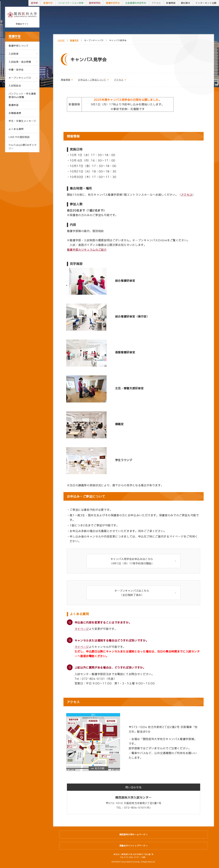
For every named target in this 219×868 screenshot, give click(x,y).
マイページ (82, 631)
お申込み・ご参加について (92, 80)
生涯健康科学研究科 (136, 3)
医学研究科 (95, 3)
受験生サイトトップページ (132, 848)
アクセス (156, 3)
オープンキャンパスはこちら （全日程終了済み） (132, 595)
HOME (61, 40)
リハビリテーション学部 (71, 3)
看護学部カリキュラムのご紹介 (87, 250)
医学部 (34, 3)
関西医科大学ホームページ (132, 837)
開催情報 (66, 80)
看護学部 (22, 37)
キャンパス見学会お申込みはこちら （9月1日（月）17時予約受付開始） (132, 562)
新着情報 (171, 3)
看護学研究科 (113, 3)
